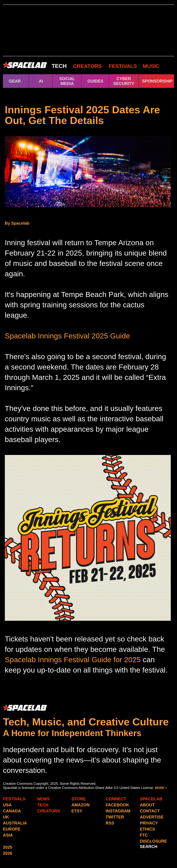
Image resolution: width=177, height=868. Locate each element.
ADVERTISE (152, 817)
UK (6, 817)
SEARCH (149, 847)
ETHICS (147, 829)
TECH (59, 66)
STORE (78, 799)
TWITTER (115, 817)
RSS (110, 823)
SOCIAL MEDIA (67, 81)
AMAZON (80, 805)
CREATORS (87, 66)
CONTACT (150, 811)
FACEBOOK (117, 805)
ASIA (8, 835)
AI (41, 81)
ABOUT (147, 805)
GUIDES (95, 81)
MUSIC (150, 66)
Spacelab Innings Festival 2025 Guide (67, 336)
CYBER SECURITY (124, 81)
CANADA (12, 811)
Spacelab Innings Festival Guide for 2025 (73, 660)
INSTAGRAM (118, 811)
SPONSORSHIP (157, 81)
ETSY (77, 811)
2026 (8, 853)
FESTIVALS (123, 66)
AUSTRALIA (15, 823)
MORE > (161, 788)
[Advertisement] (88, 30)
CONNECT (116, 799)
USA (7, 805)
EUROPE (12, 829)
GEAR (15, 81)
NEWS (43, 799)
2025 (8, 847)
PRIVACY (149, 823)
